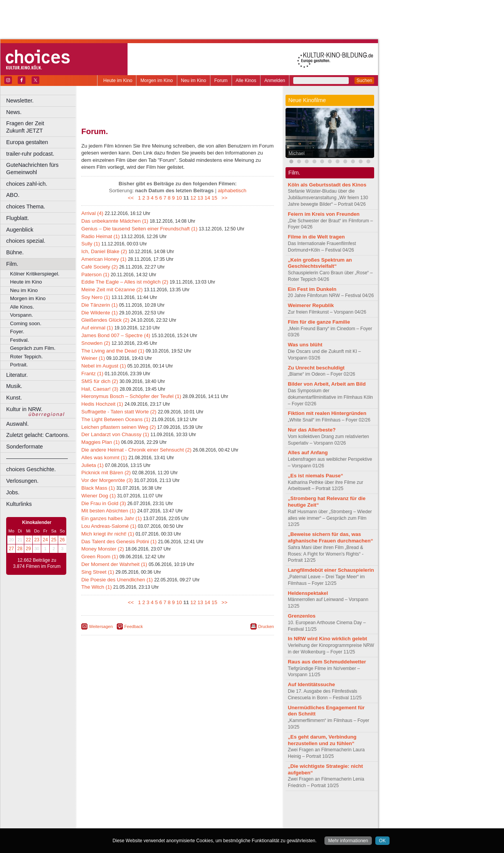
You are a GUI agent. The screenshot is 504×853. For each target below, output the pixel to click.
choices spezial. (26, 241)
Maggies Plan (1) (101, 442)
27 (11, 549)
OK (382, 841)
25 (54, 540)
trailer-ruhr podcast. (30, 154)
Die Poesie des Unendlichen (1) (117, 580)
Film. (12, 264)
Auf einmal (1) (97, 328)
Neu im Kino (194, 81)
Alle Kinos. (22, 307)
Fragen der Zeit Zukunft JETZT (42, 127)
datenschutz (201, 809)
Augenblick (20, 230)
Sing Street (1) (98, 572)
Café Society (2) (100, 267)
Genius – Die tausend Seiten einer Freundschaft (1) (139, 229)
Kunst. (14, 398)
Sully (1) (91, 244)
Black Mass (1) (98, 488)
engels (155, 816)
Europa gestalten (27, 142)
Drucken (266, 626)
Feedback (134, 626)
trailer (178, 816)
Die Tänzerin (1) (99, 305)
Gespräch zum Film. (33, 348)
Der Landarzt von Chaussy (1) (115, 434)
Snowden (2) (96, 343)
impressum (173, 809)
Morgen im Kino (156, 81)
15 (214, 198)
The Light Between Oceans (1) (116, 419)
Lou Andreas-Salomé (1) (109, 526)
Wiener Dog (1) (98, 496)
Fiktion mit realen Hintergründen (327, 413)
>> (223, 198)
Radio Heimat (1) (101, 236)
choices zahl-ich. (27, 184)
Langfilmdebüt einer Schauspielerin (331, 570)
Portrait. (19, 365)
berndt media (144, 809)
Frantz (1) (92, 374)
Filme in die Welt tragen (316, 237)
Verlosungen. (22, 481)
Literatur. (17, 375)
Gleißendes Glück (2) (105, 320)
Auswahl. (17, 424)
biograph (116, 816)
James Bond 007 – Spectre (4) (116, 335)
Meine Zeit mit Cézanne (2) (112, 290)
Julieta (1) (92, 465)
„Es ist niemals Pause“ (316, 476)
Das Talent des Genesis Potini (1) (119, 542)
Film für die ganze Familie (319, 322)
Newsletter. (20, 101)
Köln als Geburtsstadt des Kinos (327, 185)
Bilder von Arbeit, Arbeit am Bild (327, 384)
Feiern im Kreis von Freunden (324, 214)
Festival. (19, 340)
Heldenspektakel (308, 593)
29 (28, 549)
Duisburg (235, 823)
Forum (221, 81)
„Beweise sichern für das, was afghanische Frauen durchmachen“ (330, 537)
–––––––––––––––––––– (37, 458)
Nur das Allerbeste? (312, 430)
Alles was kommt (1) (104, 458)
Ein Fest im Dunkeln (312, 289)
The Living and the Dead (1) (113, 351)
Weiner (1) (93, 358)
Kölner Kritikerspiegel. (35, 274)
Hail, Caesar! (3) (100, 389)
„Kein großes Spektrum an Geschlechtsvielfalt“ (320, 263)
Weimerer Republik (311, 305)
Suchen (364, 81)
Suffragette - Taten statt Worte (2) (119, 412)
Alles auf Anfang (308, 453)
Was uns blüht (305, 345)
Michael (297, 153)
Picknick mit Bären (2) (106, 473)
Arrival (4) (92, 213)
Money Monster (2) (103, 549)
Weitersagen (101, 626)
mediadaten (240, 809)
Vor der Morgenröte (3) (107, 480)
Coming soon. (26, 323)
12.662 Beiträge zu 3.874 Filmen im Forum (37, 563)
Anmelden (275, 81)
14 (207, 198)
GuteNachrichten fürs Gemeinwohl (32, 169)
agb (221, 809)
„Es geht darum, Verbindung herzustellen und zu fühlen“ (322, 740)
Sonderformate (24, 447)
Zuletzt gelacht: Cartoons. (38, 435)
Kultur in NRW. (24, 409)
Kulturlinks (19, 504)
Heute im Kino (118, 81)
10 (179, 198)
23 (37, 540)
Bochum (119, 823)
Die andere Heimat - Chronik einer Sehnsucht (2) (136, 450)
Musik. (14, 386)
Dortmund (188, 823)
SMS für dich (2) (100, 381)
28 (20, 549)
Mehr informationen (348, 841)
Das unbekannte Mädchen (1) (115, 221)
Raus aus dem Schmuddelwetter (327, 662)
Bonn (135, 823)
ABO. (13, 195)
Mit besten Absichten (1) (108, 511)
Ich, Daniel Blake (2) (104, 251)
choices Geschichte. (31, 469)
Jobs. (13, 492)
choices (137, 816)
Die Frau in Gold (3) (104, 503)
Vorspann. (21, 315)
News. (14, 112)
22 (28, 540)
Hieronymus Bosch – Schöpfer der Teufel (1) (131, 396)
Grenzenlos (302, 616)
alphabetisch (232, 191)
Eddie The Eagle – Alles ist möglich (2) (125, 282)
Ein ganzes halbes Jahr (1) (112, 518)
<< (132, 198)
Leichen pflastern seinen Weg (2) (118, 427)
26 (62, 540)
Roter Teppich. (26, 357)
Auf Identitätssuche (311, 684)
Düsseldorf (212, 823)
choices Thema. (26, 207)
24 (45, 540)
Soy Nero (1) (96, 297)
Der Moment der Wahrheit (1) (114, 564)
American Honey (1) (104, 259)
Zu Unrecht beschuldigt (316, 368)
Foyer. (17, 332)
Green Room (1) (100, 557)
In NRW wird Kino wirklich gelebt (328, 639)
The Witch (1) (97, 587)
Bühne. (15, 252)
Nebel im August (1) (104, 366)
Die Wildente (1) (100, 313)
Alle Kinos (246, 81)
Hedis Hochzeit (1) (102, 404)
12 (193, 198)
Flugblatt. (18, 218)
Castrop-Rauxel (159, 823)
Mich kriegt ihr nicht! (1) (108, 534)
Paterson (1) (95, 275)
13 (200, 198)
